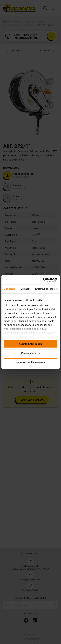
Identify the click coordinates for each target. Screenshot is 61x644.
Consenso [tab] (10, 289)
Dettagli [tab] (25, 289)
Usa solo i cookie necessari (31, 362)
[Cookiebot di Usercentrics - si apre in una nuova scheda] (43, 280)
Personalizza (31, 353)
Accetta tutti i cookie (30, 344)
